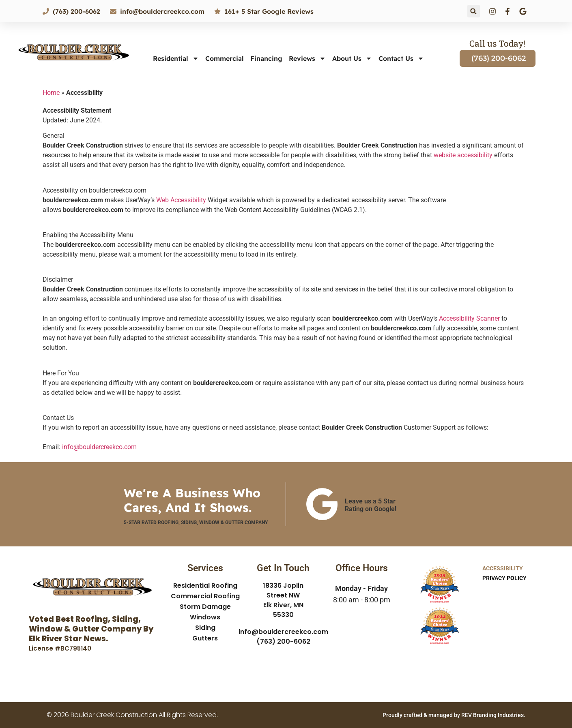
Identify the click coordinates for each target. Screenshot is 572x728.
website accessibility (463, 155)
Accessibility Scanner (469, 318)
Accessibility (503, 568)
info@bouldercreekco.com (99, 447)
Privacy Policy (504, 578)
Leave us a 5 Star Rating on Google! (371, 505)
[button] (474, 11)
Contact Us (401, 58)
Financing (266, 58)
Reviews (307, 58)
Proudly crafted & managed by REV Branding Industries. (454, 715)
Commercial (225, 58)
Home (51, 93)
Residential (176, 58)
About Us (352, 58)
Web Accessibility (181, 200)
